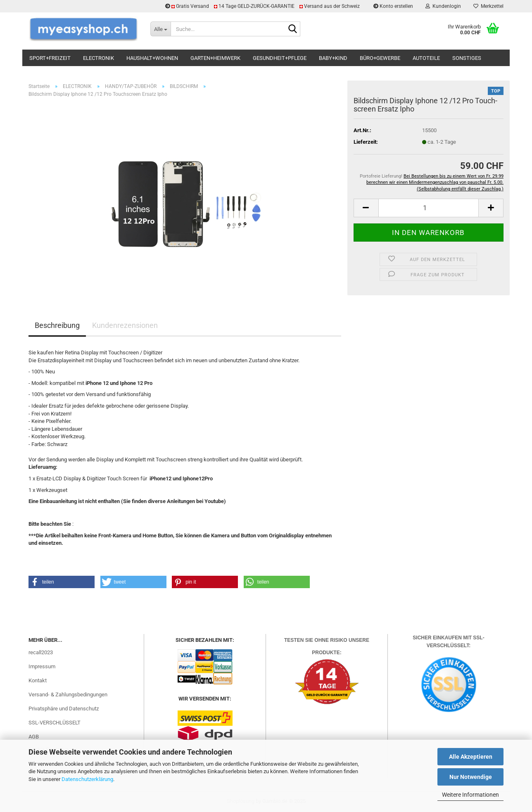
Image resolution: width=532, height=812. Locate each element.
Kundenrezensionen (125, 325)
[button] (366, 208)
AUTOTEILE (426, 58)
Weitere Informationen (470, 795)
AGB (34, 737)
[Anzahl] (429, 208)
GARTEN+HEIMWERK (215, 58)
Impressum (42, 666)
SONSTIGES (467, 58)
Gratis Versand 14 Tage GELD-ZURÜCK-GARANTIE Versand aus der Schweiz (263, 6)
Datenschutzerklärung (87, 779)
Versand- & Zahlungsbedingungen (68, 694)
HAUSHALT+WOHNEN (152, 58)
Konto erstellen (393, 6)
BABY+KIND (333, 58)
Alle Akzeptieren (471, 757)
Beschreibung (57, 325)
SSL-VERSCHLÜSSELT (55, 723)
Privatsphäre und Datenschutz (64, 709)
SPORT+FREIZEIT (50, 58)
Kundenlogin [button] (443, 6)
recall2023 (41, 652)
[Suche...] (160, 29)
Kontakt (38, 680)
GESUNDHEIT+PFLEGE (280, 58)
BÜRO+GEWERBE (380, 58)
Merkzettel (488, 6)
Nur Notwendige (471, 777)
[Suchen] (292, 29)
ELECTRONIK (99, 58)
